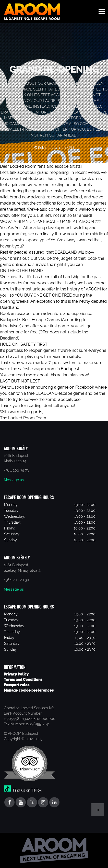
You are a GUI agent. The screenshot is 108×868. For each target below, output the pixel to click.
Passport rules (17, 685)
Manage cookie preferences (29, 690)
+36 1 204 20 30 (16, 580)
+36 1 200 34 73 (16, 470)
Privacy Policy (16, 674)
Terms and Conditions (23, 680)
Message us (14, 480)
